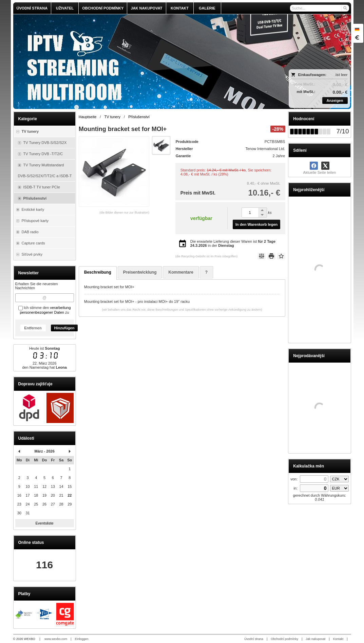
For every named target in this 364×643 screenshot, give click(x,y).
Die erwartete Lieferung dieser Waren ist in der (233, 243)
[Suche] (320, 8)
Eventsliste (45, 523)
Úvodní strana (254, 639)
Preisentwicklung (140, 272)
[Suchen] (345, 8)
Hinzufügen (64, 328)
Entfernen (33, 328)
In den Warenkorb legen (256, 224)
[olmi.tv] (140, 62)
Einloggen (81, 639)
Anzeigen (335, 100)
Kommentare (181, 272)
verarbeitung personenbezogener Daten (45, 310)
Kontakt (338, 639)
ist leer (341, 75)
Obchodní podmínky (284, 639)
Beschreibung (98, 272)
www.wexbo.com (56, 639)
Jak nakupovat (315, 639)
